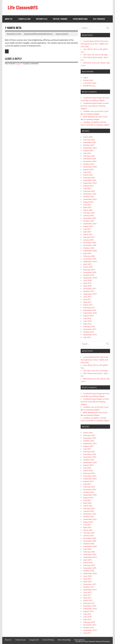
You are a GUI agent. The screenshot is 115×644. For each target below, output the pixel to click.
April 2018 (87, 286)
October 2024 (89, 164)
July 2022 (87, 205)
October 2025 (89, 145)
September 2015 (90, 334)
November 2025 (90, 142)
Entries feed (88, 80)
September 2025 (90, 148)
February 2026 (89, 140)
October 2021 (89, 221)
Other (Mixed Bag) (80, 19)
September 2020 (90, 251)
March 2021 (88, 234)
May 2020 (87, 253)
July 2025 (87, 153)
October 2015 (89, 332)
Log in (86, 77)
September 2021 (90, 223)
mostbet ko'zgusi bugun (93, 98)
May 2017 (87, 299)
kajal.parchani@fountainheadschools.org (38, 34)
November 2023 (90, 180)
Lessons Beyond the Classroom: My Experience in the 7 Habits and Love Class (95, 44)
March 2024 (88, 175)
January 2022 (89, 215)
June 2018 (87, 280)
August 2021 (88, 226)
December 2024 (90, 158)
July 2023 (87, 188)
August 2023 (88, 186)
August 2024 (88, 169)
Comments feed (90, 83)
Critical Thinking (60, 19)
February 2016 (89, 326)
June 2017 (87, 297)
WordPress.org (89, 86)
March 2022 (88, 210)
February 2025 (89, 156)
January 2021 (89, 240)
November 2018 (90, 272)
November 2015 (90, 329)
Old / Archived (99, 19)
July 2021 (87, 229)
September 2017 (90, 294)
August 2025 (88, 150)
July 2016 (87, 318)
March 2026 (88, 137)
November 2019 (90, 259)
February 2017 (89, 307)
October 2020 (89, 248)
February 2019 (89, 269)
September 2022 (90, 199)
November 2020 (90, 245)
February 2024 (89, 177)
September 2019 (90, 261)
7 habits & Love (24, 19)
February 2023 (89, 191)
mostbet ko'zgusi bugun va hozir (96, 103)
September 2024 (90, 167)
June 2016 (87, 321)
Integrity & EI (42, 19)
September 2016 (90, 313)
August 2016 (88, 316)
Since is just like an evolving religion (95, 125)
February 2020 (89, 256)
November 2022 (90, 194)
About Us (9, 19)
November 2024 (90, 161)
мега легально (89, 117)
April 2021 (87, 232)
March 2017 (88, 305)
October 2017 (89, 291)
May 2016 (87, 324)
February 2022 (89, 213)
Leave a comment (62, 34)
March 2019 (88, 267)
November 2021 (90, 218)
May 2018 (87, 283)
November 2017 (90, 288)
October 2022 (89, 196)
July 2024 (87, 172)
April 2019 (87, 264)
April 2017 (87, 302)
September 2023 (90, 183)
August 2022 (88, 202)
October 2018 (89, 275)
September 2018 (90, 278)
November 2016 (90, 310)
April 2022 (87, 207)
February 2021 (89, 237)
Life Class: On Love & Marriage (95, 54)
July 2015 (87, 337)
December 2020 (90, 242)
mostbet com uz (90, 111)
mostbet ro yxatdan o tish (93, 122)
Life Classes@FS (23, 8)
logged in (19, 63)
